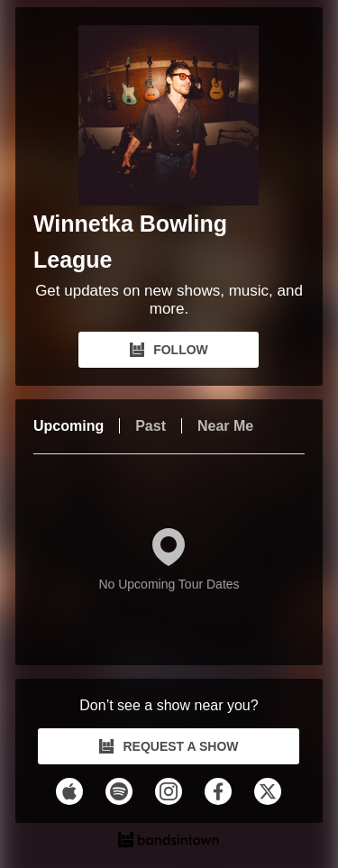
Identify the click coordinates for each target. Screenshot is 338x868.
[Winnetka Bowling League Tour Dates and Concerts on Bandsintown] (169, 842)
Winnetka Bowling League (130, 242)
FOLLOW (169, 350)
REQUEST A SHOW (169, 746)
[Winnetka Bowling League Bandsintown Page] (169, 115)
